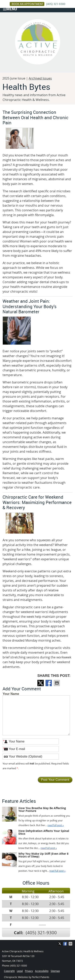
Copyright (9, 971)
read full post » (56, 825)
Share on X (41, 683)
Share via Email (57, 683)
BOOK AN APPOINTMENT (28, 4)
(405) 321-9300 (56, 4)
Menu (10, 9)
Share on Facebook (49, 683)
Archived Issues (40, 78)
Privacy (29, 971)
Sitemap (55, 971)
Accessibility (42, 971)
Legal (20, 971)
